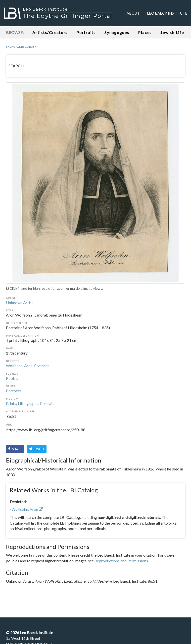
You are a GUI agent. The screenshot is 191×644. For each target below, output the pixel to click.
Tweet (37, 449)
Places (145, 32)
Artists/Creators (50, 32)
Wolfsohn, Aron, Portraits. (28, 366)
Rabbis (12, 378)
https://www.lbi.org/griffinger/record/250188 (95, 433)
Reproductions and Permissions (121, 561)
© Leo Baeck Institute (29, 632)
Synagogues (117, 32)
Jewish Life (172, 32)
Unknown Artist (20, 303)
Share (15, 449)
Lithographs (28, 403)
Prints (11, 403)
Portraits (86, 32)
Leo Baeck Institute (167, 13)
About (133, 13)
